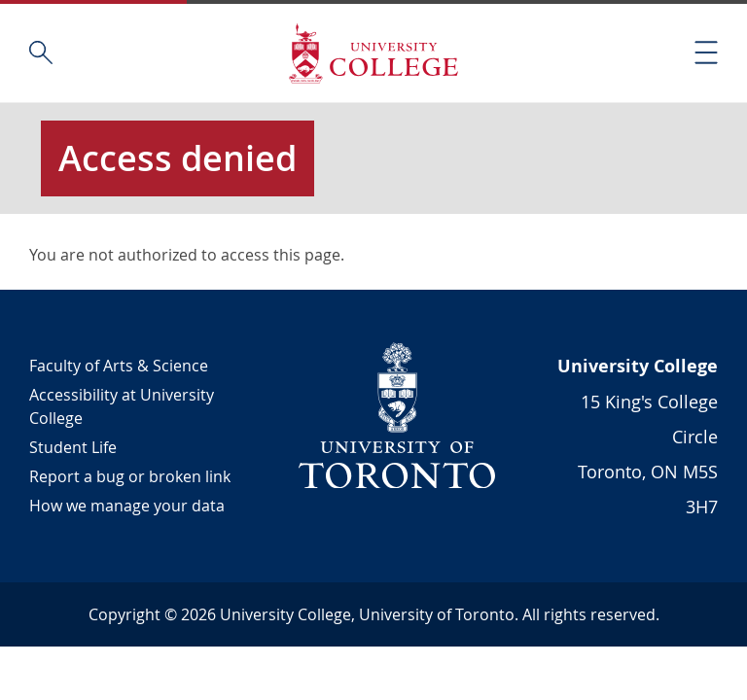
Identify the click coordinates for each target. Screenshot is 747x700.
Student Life (73, 447)
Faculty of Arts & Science (119, 366)
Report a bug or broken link (130, 476)
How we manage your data (127, 506)
